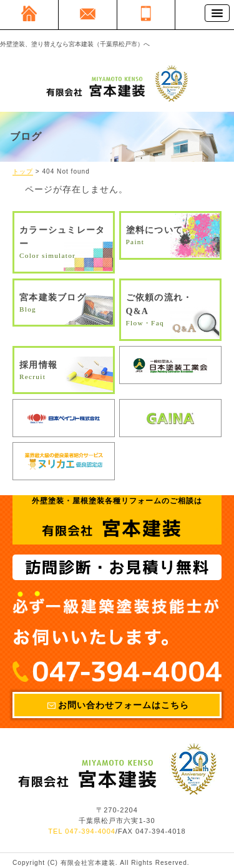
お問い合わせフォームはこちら (124, 705)
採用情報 (64, 371)
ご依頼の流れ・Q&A (170, 311)
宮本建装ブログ (64, 304)
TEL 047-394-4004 (82, 832)
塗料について (170, 236)
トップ (23, 172)
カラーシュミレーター (64, 243)
